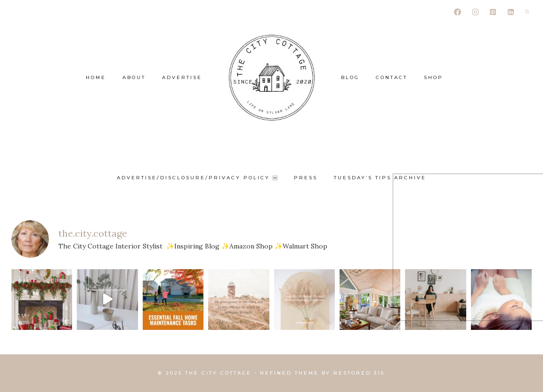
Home (96, 77)
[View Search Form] (527, 12)
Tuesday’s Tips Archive (380, 178)
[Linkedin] (511, 12)
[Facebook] (458, 12)
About (134, 77)
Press (306, 178)
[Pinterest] (493, 12)
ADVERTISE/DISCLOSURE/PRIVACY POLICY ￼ (197, 178)
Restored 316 (359, 373)
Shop (434, 77)
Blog (350, 77)
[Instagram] (475, 12)
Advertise (182, 77)
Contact (392, 77)
